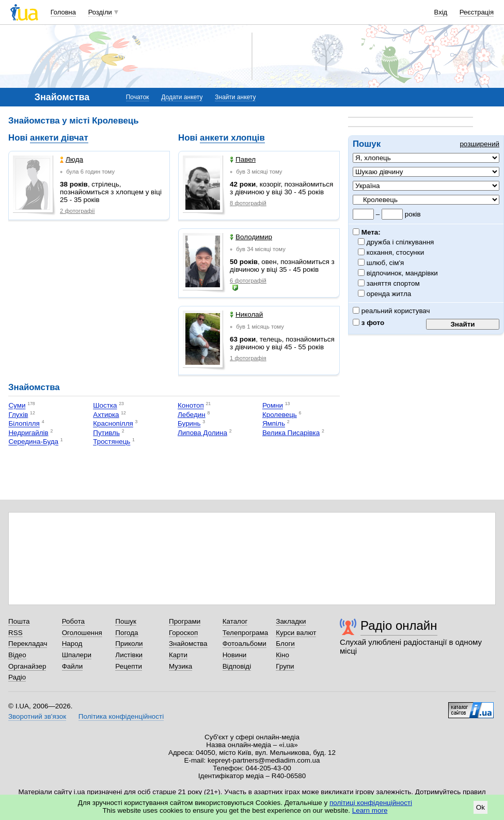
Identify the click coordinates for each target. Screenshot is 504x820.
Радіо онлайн (399, 625)
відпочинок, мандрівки (403, 273)
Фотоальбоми (245, 644)
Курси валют (296, 633)
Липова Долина (202, 433)
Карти (178, 655)
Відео (17, 655)
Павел (243, 159)
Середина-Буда (33, 442)
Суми (17, 406)
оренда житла (389, 294)
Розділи (100, 12)
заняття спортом (393, 283)
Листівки (129, 655)
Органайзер (27, 666)
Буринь (189, 424)
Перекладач (28, 644)
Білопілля (24, 424)
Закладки (291, 621)
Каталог (235, 621)
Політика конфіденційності (121, 716)
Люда (72, 159)
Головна (63, 12)
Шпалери (77, 655)
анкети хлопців (232, 138)
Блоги (285, 644)
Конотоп (191, 406)
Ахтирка (106, 415)
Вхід (441, 12)
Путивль (106, 433)
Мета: (367, 232)
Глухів (18, 415)
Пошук (126, 621)
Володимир (251, 237)
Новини (235, 655)
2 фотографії (77, 211)
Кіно (282, 655)
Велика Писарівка (291, 433)
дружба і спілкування (400, 242)
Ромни (273, 406)
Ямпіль (274, 424)
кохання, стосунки (396, 252)
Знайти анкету (235, 97)
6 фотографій (248, 281)
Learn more (370, 810)
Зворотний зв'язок (37, 716)
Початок (138, 97)
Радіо (17, 677)
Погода (127, 633)
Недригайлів (28, 433)
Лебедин (192, 415)
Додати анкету (182, 97)
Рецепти (129, 666)
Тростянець (112, 442)
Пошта (19, 621)
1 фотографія (248, 358)
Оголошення (82, 633)
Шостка (105, 406)
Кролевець (280, 415)
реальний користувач (391, 311)
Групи (285, 666)
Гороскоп (183, 633)
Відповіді (237, 666)
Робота (73, 621)
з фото (368, 323)
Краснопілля (113, 424)
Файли (73, 666)
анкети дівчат (59, 138)
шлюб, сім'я (385, 263)
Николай (246, 314)
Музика (180, 666)
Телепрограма (246, 633)
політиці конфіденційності (371, 803)
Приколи (129, 644)
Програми (185, 621)
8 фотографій (248, 203)
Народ (72, 644)
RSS (15, 633)
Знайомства (188, 644)
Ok (481, 807)
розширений (479, 144)
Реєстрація (477, 12)
